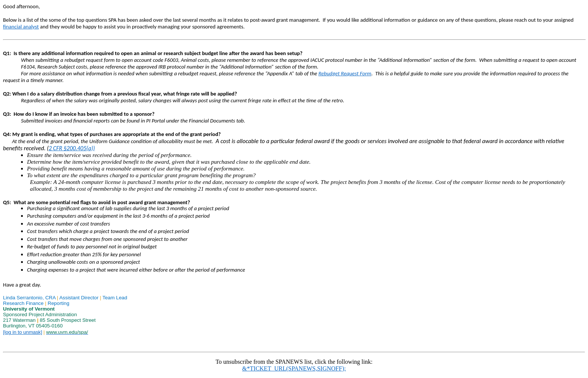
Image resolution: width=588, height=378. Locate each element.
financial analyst (21, 27)
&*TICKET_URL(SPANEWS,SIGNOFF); (294, 368)
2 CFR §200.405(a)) (72, 148)
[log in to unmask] (22, 332)
